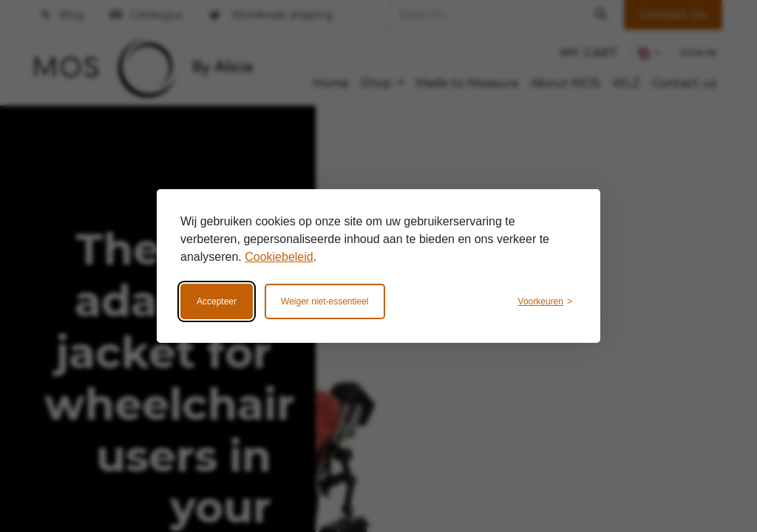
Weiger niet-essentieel (325, 301)
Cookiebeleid (279, 257)
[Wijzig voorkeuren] (545, 301)
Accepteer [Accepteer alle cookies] (217, 301)
